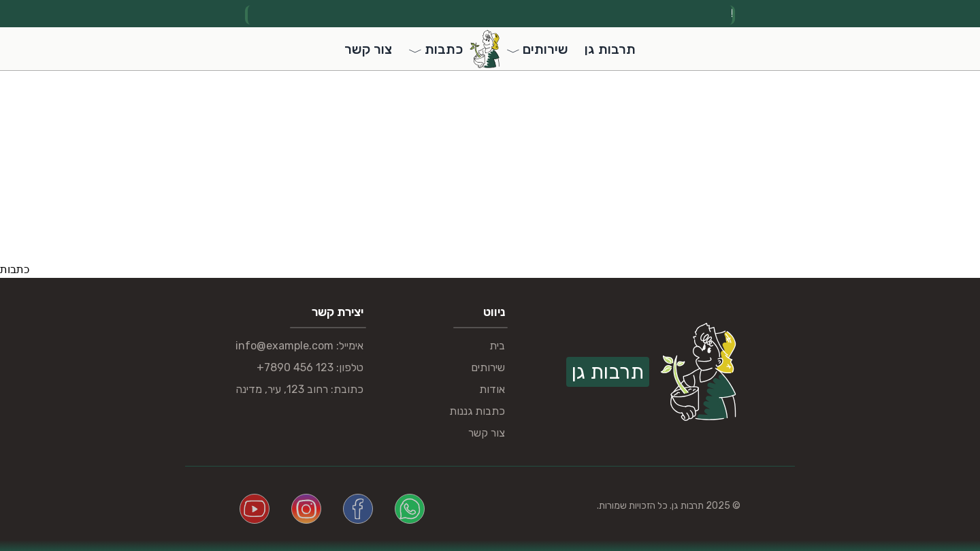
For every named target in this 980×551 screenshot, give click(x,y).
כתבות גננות (477, 411)
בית (497, 346)
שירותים (488, 367)
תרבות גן (610, 49)
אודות (492, 389)
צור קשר (368, 49)
